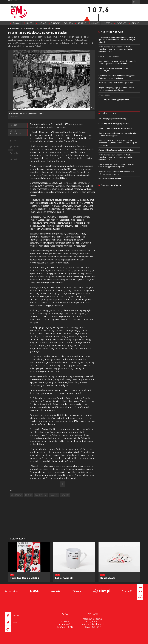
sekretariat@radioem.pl (93, 624)
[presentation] (17, 633)
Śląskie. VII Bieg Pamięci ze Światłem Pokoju (116, 150)
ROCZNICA (65, 495)
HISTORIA (28, 495)
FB (15, 140)
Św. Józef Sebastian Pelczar (110, 179)
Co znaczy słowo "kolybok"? (109, 56)
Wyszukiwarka (138, 2)
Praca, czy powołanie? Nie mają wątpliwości (116, 83)
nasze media (13, 1)
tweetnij (17, 147)
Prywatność (127, 591)
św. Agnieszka (104, 95)
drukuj (16, 153)
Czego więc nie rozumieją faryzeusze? (114, 100)
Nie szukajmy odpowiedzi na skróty (112, 119)
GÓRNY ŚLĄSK (17, 495)
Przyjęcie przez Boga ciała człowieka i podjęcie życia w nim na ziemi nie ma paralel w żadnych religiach (117, 40)
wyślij (16, 159)
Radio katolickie (11, 591)
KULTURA (38, 495)
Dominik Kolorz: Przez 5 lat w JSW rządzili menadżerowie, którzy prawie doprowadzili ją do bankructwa (118, 143)
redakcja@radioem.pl (93, 619)
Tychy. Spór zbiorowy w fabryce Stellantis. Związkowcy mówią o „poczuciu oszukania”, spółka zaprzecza (116, 49)
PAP (46, 495)
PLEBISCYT (54, 495)
